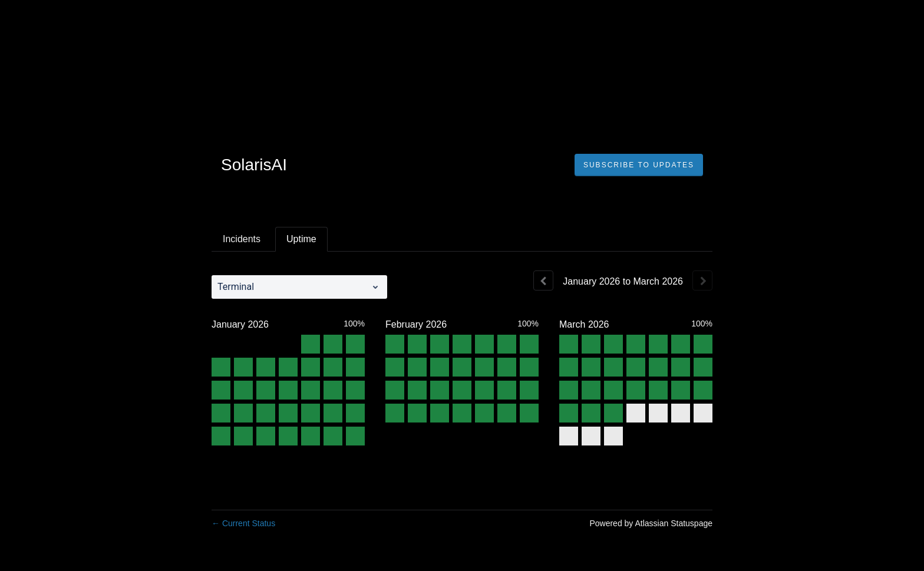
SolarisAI (254, 165)
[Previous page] (543, 280)
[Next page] (702, 280)
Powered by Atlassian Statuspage (651, 523)
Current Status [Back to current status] (243, 523)
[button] (639, 165)
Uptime (301, 239)
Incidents (242, 239)
